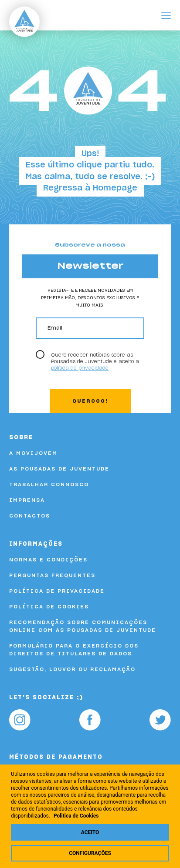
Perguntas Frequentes (52, 575)
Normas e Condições (48, 560)
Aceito (90, 832)
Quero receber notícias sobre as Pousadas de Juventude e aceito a (95, 362)
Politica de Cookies (76, 816)
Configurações (90, 853)
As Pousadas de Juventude (59, 469)
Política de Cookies (49, 607)
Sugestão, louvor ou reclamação (72, 669)
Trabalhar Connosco (49, 484)
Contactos (30, 516)
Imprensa (27, 500)
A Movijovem (33, 453)
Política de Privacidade (57, 591)
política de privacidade (80, 368)
